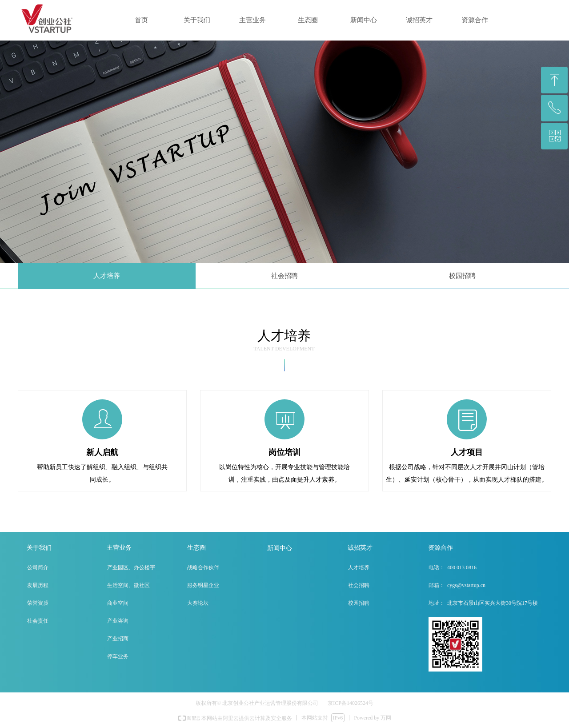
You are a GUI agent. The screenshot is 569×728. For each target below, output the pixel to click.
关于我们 (197, 20)
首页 (141, 20)
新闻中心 (364, 20)
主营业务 (252, 20)
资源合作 (475, 20)
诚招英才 (419, 20)
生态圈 (308, 20)
